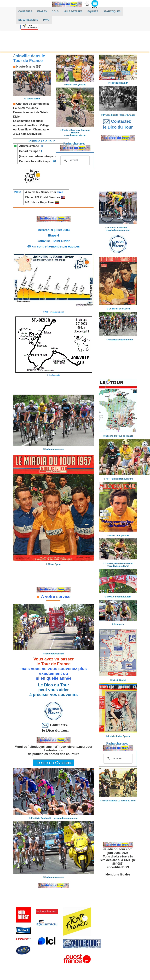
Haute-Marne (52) (28, 67)
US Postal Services (48, 197)
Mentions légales (118, 874)
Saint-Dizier (49, 192)
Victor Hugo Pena (45, 202)
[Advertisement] (75, 42)
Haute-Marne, (22, 108)
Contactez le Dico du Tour (54, 727)
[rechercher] (74, 160)
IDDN (125, 867)
